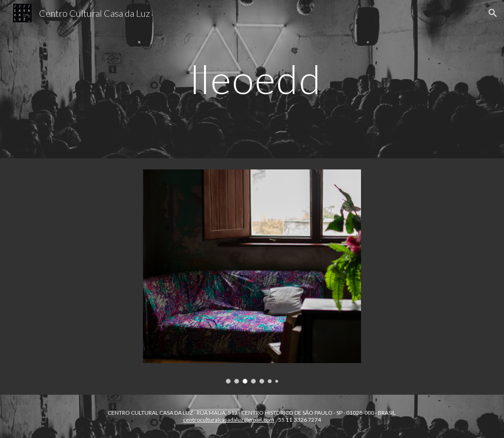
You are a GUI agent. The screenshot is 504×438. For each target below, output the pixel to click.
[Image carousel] (252, 276)
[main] (252, 79)
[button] (493, 13)
